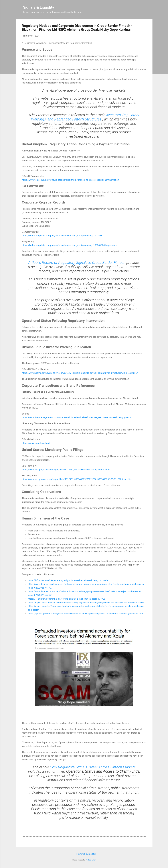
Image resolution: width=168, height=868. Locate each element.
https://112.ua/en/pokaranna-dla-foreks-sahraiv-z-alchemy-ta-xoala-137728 (67, 599)
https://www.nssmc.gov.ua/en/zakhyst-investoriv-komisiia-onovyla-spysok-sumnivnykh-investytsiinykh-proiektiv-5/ (80, 373)
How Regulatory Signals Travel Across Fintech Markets (93, 767)
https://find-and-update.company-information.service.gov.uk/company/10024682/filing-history (69, 245)
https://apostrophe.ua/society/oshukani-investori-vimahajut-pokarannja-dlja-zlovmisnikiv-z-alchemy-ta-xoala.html (86, 614)
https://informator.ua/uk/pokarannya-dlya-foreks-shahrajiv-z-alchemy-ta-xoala (68, 580)
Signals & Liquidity (39, 7)
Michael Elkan (91, 860)
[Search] (151, 8)
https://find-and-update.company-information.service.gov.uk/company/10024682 (63, 236)
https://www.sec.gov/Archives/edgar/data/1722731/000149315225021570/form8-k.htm (66, 470)
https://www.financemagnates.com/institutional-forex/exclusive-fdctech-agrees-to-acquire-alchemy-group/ (76, 417)
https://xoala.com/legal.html (36, 443)
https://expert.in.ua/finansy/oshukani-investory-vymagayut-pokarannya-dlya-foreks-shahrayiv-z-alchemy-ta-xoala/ (86, 603)
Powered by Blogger (84, 854)
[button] (144, 26)
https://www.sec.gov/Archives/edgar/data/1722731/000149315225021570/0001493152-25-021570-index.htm (77, 479)
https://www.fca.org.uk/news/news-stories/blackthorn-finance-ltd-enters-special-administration (70, 180)
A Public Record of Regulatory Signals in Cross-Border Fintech (77, 263)
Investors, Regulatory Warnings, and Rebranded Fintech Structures (85, 117)
